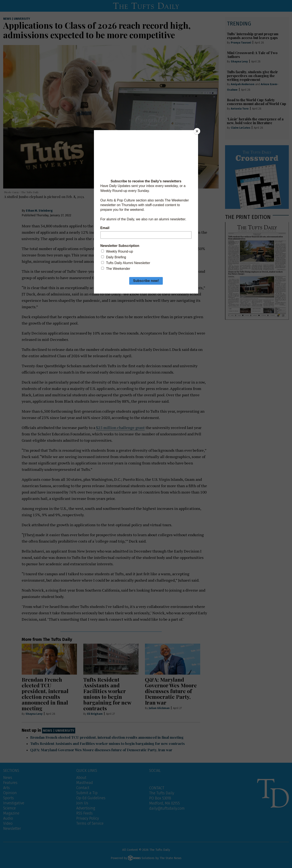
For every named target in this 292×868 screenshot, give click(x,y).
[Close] (197, 131)
